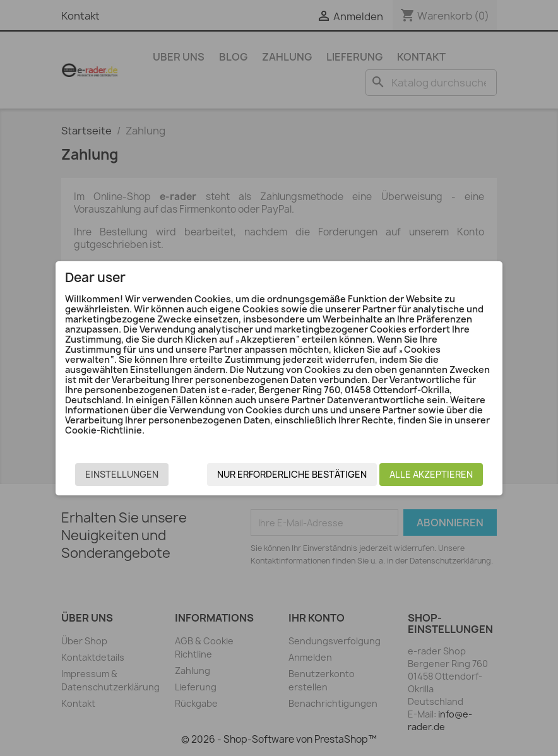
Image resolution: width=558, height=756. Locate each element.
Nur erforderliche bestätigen (292, 474)
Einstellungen (122, 474)
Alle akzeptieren (431, 474)
